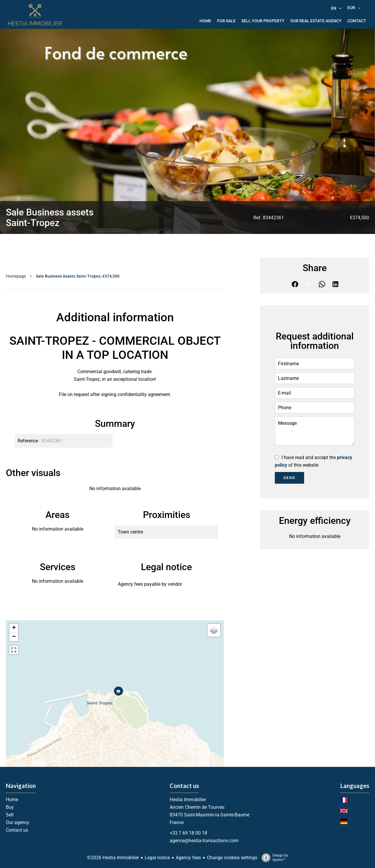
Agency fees (188, 858)
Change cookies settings (232, 858)
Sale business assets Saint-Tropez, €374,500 (78, 276)
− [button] (14, 637)
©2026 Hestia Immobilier (113, 858)
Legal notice (157, 858)
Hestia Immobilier (188, 800)
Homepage (16, 276)
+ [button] (14, 628)
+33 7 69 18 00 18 (188, 833)
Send (289, 478)
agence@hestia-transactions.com (204, 841)
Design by (273, 858)
